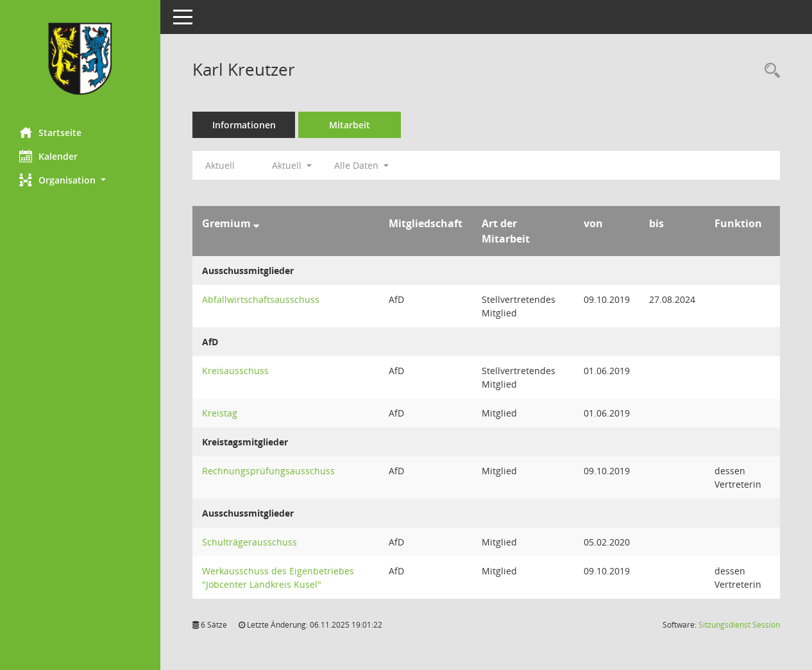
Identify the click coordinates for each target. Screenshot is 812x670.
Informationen (244, 125)
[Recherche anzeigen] (769, 71)
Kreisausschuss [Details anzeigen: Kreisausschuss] (235, 371)
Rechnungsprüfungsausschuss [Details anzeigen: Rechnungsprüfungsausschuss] (268, 471)
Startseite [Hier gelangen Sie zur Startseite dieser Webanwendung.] (50, 132)
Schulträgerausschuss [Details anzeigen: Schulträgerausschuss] (250, 542)
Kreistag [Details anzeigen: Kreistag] (220, 413)
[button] (80, 180)
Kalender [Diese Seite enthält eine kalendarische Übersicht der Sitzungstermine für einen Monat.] (48, 156)
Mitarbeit (350, 125)
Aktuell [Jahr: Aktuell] (220, 165)
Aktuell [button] (292, 165)
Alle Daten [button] (361, 165)
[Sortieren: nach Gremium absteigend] (256, 223)
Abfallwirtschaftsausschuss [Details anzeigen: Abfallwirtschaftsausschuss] (261, 299)
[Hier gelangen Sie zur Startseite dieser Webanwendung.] (80, 59)
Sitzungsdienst (739, 625)
